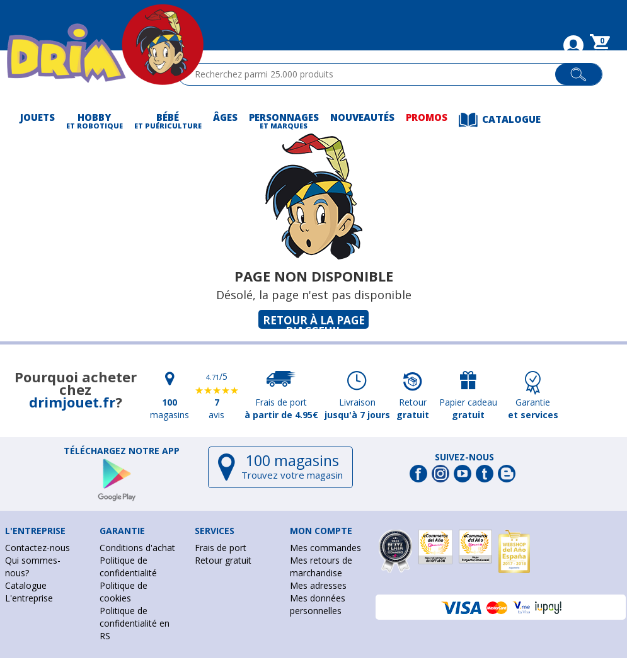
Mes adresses (318, 585)
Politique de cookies (124, 592)
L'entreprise (29, 598)
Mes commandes (325, 548)
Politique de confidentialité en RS (135, 623)
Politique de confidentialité (128, 567)
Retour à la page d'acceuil (314, 321)
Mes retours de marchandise (321, 567)
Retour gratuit (223, 560)
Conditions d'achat (137, 548)
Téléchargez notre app (122, 451)
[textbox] (372, 74)
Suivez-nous (464, 457)
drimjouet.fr (72, 402)
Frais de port (221, 548)
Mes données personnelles (318, 604)
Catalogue (26, 585)
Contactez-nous (37, 548)
